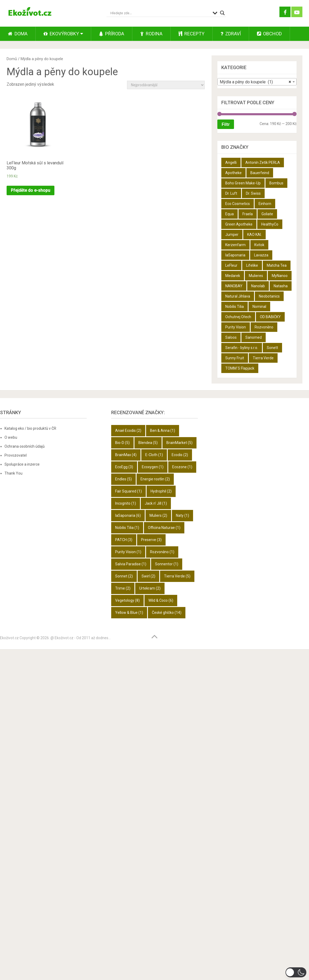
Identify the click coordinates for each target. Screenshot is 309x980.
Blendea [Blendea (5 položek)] (148, 443)
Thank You (13, 473)
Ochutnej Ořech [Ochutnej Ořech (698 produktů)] (238, 317)
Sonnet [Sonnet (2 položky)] (124, 576)
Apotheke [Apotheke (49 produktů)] (233, 173)
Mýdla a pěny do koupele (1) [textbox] (255, 82)
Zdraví (231, 34)
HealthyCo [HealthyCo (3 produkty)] (270, 224)
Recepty (191, 34)
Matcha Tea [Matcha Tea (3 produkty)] (277, 265)
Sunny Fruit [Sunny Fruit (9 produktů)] (235, 358)
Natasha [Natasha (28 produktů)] (281, 286)
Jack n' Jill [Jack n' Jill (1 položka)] (156, 503)
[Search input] (160, 13)
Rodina (151, 34)
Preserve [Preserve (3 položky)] (151, 540)
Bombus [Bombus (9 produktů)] (276, 183)
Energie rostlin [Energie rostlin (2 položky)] (155, 479)
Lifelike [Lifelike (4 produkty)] (252, 265)
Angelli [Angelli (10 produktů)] (231, 162)
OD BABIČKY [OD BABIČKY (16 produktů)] (270, 317)
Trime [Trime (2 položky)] (123, 588)
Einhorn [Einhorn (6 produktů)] (265, 204)
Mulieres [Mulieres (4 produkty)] (256, 276)
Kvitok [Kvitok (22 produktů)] (259, 245)
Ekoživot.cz (9, 638)
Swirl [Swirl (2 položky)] (148, 576)
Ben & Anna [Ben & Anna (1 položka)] (163, 431)
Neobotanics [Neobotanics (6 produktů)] (269, 296)
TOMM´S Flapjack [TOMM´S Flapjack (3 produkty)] (240, 368)
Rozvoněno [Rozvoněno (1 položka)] (162, 552)
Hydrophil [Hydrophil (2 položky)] (161, 491)
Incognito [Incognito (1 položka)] (126, 503)
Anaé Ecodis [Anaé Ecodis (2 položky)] (128, 431)
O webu (11, 437)
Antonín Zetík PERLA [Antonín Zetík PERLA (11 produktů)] (263, 162)
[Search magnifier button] (222, 13)
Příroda (112, 34)
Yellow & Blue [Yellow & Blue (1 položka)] (129, 613)
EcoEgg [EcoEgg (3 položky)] (124, 467)
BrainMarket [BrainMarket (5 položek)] (179, 443)
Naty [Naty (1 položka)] (182, 515)
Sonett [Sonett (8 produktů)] (272, 348)
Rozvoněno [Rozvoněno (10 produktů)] (264, 327)
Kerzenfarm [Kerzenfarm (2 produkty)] (235, 245)
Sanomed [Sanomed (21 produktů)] (254, 337)
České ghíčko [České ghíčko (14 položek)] (167, 613)
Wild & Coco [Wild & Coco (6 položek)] (161, 600)
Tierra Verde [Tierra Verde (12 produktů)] (263, 358)
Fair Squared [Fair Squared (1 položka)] (128, 491)
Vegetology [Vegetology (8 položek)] (127, 600)
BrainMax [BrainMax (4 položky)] (126, 455)
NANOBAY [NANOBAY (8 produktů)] (234, 286)
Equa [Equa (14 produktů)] (230, 214)
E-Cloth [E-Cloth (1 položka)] (154, 455)
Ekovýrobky (61, 34)
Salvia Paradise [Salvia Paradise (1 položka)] (131, 564)
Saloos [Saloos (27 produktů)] (231, 337)
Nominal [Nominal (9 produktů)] (259, 307)
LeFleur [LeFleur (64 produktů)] (231, 265)
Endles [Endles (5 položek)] (123, 479)
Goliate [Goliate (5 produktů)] (267, 214)
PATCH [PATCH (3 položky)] (124, 540)
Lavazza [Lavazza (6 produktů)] (261, 255)
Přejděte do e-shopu (31, 190)
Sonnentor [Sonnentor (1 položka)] (167, 564)
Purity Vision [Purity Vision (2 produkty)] (236, 327)
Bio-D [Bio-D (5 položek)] (122, 443)
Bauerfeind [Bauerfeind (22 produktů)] (260, 173)
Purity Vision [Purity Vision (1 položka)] (128, 552)
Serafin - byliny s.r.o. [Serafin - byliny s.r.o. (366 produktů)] (242, 348)
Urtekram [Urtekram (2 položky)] (150, 588)
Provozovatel (16, 455)
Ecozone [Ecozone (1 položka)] (182, 467)
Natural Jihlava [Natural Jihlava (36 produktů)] (238, 296)
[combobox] (257, 82)
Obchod (269, 34)
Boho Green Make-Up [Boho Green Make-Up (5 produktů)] (243, 183)
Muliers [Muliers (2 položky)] (158, 515)
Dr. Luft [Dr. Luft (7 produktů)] (231, 193)
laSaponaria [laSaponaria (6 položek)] (128, 515)
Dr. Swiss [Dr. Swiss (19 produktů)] (253, 193)
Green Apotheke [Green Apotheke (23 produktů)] (239, 224)
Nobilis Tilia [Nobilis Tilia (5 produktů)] (235, 307)
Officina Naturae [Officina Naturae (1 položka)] (164, 528)
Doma (18, 34)
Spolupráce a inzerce (22, 464)
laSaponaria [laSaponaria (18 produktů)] (235, 255)
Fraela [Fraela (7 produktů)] (248, 214)
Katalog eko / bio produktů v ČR (30, 428)
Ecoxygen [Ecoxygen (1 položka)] (153, 467)
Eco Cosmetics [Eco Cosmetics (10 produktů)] (238, 204)
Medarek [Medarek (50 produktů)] (233, 276)
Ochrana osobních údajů (25, 446)
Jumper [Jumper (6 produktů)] (232, 235)
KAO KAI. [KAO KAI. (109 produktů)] (254, 235)
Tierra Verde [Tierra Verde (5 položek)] (177, 576)
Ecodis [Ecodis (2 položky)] (180, 455)
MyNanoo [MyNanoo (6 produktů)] (280, 276)
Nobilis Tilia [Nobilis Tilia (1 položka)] (127, 528)
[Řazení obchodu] (166, 85)
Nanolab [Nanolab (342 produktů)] (258, 286)
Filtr (226, 124)
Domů (12, 59)
